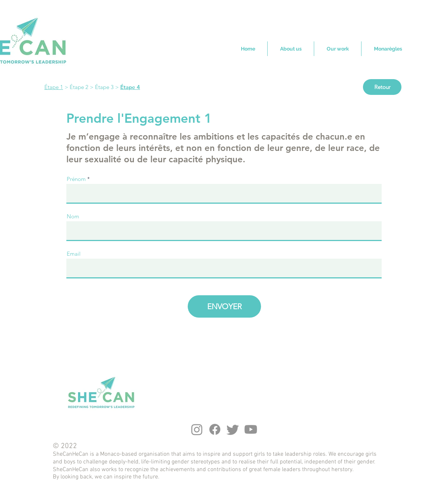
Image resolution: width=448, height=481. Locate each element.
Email (74, 254)
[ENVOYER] (224, 306)
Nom (73, 216)
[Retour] (382, 87)
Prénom (76, 179)
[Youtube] (251, 429)
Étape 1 (54, 87)
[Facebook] (215, 429)
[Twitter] (233, 429)
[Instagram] (197, 429)
